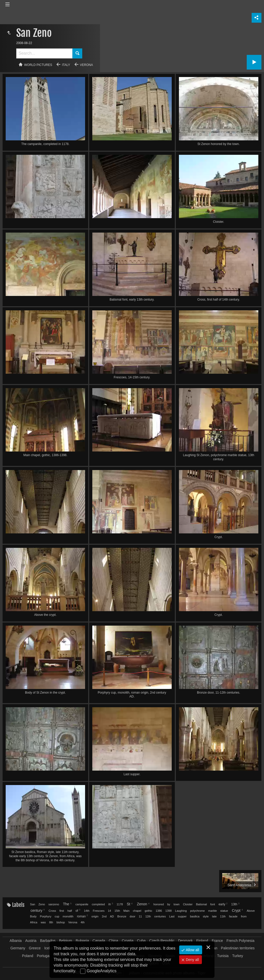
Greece (35, 948)
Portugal (44, 956)
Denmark (185, 941)
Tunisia (223, 956)
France (217, 941)
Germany (18, 948)
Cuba (141, 941)
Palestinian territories (238, 948)
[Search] (44, 53)
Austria (31, 941)
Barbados (48, 941)
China (114, 941)
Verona (86, 65)
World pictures (38, 65)
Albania (16, 941)
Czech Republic (162, 941)
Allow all (192, 950)
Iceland (50, 948)
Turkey (237, 956)
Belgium (66, 941)
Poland (28, 956)
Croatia (127, 941)
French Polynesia (241, 941)
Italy (66, 65)
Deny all (192, 960)
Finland (202, 941)
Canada (99, 941)
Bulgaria (82, 941)
